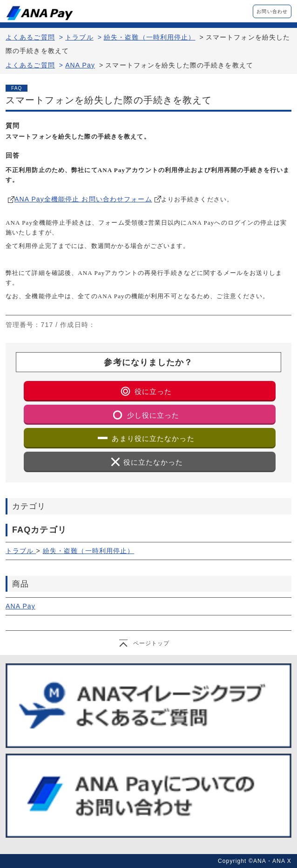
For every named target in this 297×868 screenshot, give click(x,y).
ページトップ (152, 643)
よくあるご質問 (30, 37)
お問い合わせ (272, 11)
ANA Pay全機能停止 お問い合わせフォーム (83, 199)
